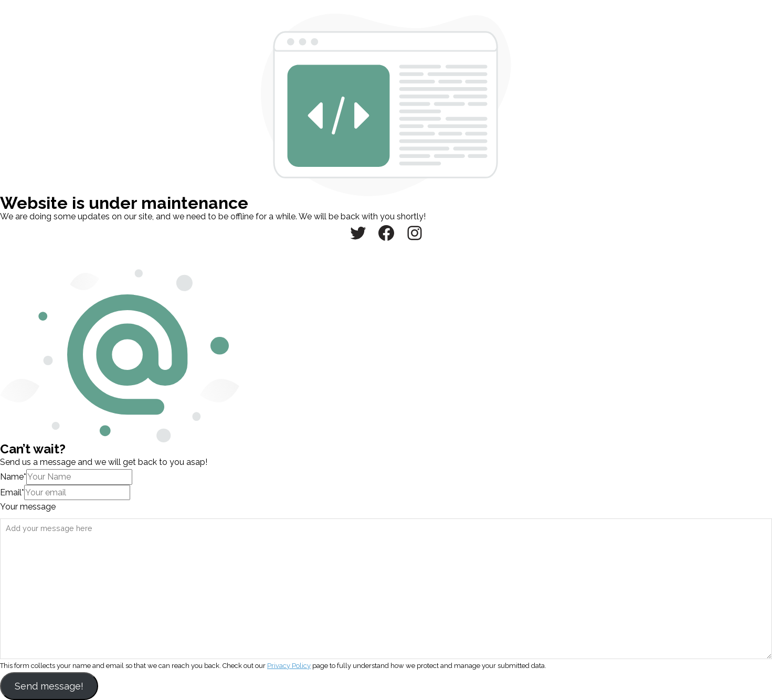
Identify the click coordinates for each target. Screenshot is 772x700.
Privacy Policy (289, 666)
